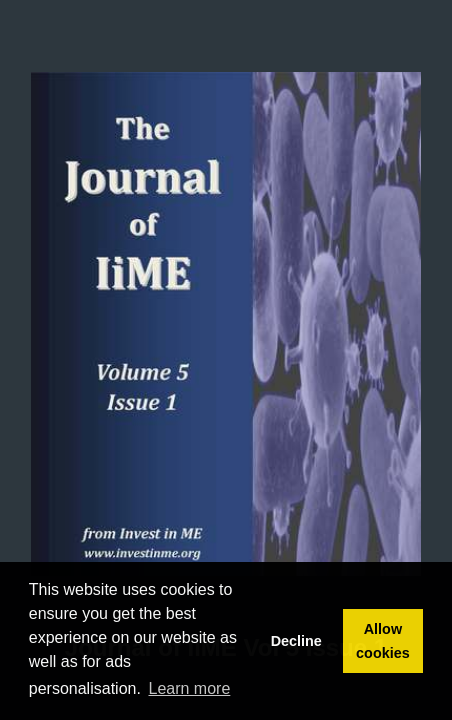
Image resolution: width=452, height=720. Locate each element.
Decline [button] (296, 641)
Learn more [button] (190, 688)
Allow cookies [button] (383, 641)
